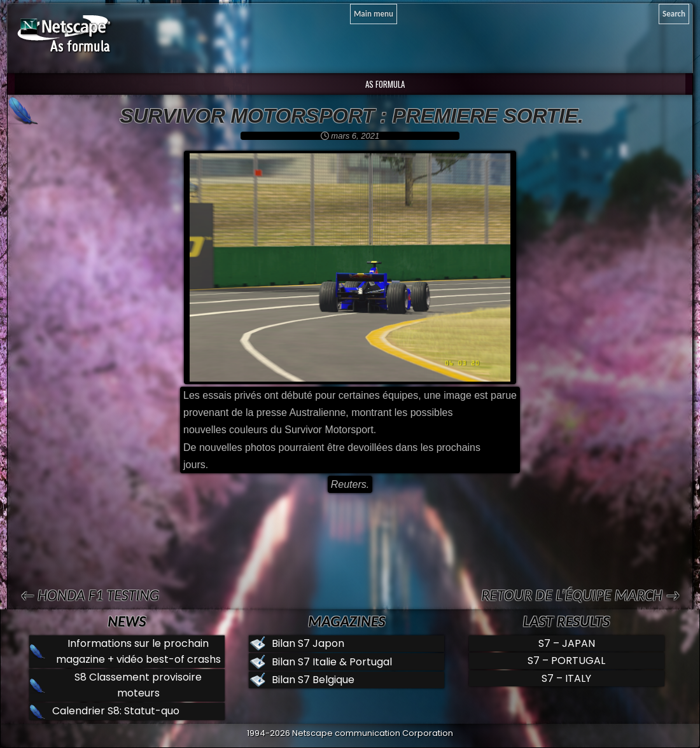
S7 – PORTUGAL (566, 661)
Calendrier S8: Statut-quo (116, 711)
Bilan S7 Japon (308, 643)
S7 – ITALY (566, 678)
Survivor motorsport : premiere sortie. (352, 116)
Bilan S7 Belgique (313, 680)
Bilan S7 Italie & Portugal (332, 662)
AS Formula (384, 84)
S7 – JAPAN (567, 643)
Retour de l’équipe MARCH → (580, 595)
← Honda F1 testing (90, 595)
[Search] (674, 14)
